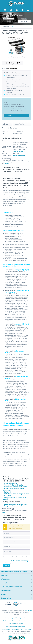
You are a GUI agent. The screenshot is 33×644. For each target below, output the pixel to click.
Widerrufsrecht (6, 629)
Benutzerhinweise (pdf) (19, 155)
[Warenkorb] (28, 10)
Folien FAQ (7, 492)
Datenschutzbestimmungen (20, 561)
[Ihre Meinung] (16, 552)
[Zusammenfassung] (16, 542)
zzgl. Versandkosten (12, 69)
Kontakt (21, 624)
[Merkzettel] (17, 10)
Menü (6, 10)
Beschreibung (6, 159)
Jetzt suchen (24, 21)
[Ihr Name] (16, 533)
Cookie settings (9, 618)
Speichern (7, 566)
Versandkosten (28, 610)
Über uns (27, 621)
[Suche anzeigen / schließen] (11, 10)
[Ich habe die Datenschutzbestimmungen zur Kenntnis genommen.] (3, 561)
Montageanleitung (17, 621)
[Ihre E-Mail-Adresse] (16, 538)
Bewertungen (6, 508)
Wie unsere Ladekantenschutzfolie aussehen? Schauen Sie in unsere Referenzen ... (15, 489)
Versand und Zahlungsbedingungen (16, 626)
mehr (7, 164)
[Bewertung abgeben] (16, 546)
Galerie (25, 618)
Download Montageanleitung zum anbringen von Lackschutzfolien (15, 505)
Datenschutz (15, 629)
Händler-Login (7, 621)
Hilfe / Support (13, 624)
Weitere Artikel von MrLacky (13, 485)
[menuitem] (5, 10)
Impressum (28, 629)
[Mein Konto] (22, 10)
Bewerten (12, 128)
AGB (22, 629)
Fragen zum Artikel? (10, 483)
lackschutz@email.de (19, 151)
